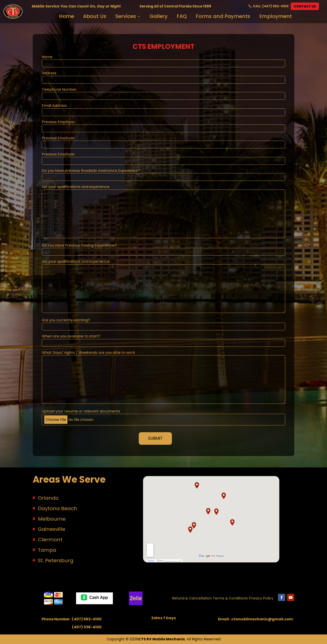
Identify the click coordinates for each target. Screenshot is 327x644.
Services (126, 16)
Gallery (159, 16)
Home (67, 16)
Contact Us (305, 6)
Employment (276, 16)
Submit (155, 438)
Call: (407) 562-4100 (271, 6)
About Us (95, 16)
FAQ (182, 16)
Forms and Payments (223, 16)
